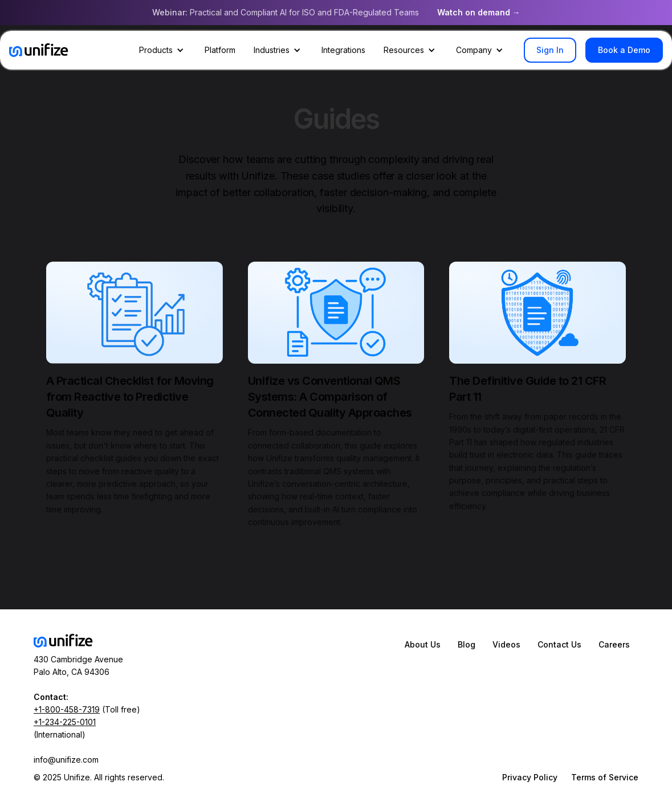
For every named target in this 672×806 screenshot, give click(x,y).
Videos (506, 644)
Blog (467, 644)
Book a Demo (624, 50)
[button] (163, 50)
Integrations (343, 50)
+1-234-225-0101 (65, 722)
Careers (614, 644)
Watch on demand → (479, 12)
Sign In (550, 50)
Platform (220, 50)
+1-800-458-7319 (67, 709)
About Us (423, 644)
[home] (39, 50)
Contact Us (559, 644)
